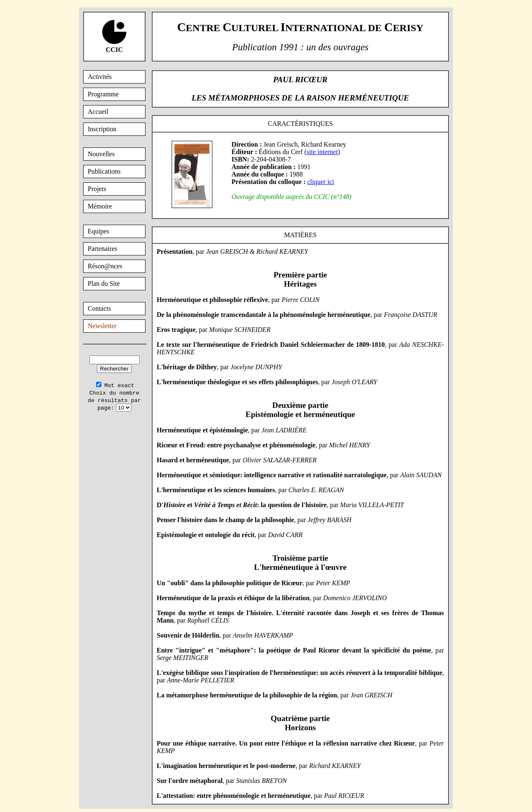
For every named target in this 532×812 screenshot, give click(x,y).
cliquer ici (320, 182)
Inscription (102, 129)
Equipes (99, 231)
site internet (322, 152)
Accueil (98, 112)
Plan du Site (104, 283)
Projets (97, 189)
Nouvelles (101, 154)
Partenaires (102, 249)
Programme (103, 94)
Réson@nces (105, 266)
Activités (100, 77)
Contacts (99, 308)
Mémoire (100, 206)
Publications (104, 171)
